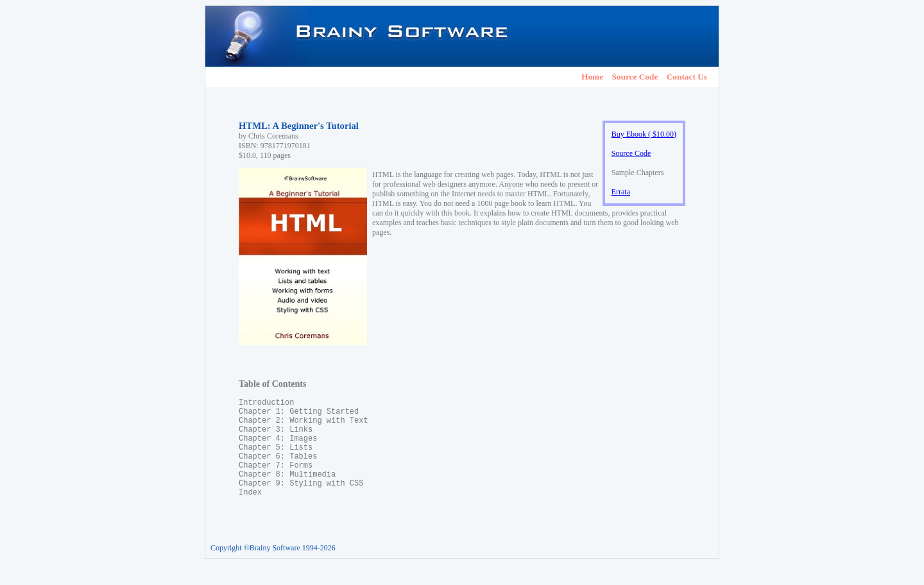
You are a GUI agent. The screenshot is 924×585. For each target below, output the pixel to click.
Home (592, 77)
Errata (621, 192)
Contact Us (687, 77)
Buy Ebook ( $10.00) (644, 134)
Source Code (635, 77)
